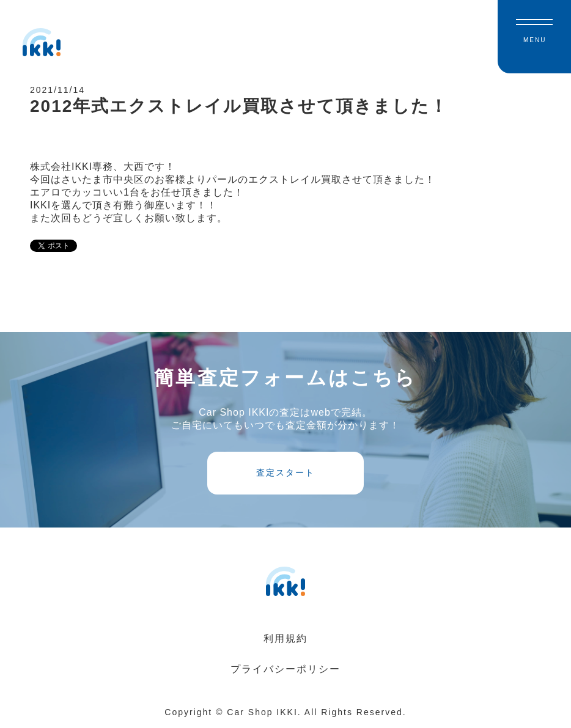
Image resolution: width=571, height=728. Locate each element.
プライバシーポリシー (285, 670)
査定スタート (285, 474)
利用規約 (285, 640)
